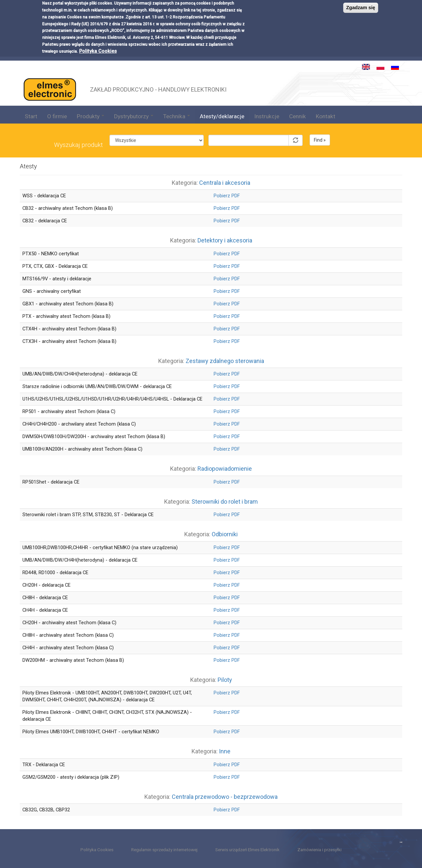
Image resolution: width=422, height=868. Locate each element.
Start (31, 116)
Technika (177, 116)
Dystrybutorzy (134, 116)
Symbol (255, 130)
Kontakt (326, 116)
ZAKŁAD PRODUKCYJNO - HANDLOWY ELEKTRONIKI (158, 89)
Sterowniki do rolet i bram (225, 502)
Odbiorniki (225, 534)
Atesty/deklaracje (222, 116)
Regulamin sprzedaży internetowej (164, 850)
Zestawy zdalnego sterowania (225, 361)
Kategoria (156, 130)
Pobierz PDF (227, 196)
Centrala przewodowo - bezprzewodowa (225, 797)
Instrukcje (267, 116)
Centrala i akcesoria (225, 183)
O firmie (57, 116)
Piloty (225, 680)
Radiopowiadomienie (225, 469)
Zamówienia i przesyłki (319, 850)
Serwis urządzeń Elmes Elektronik (247, 850)
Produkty (90, 116)
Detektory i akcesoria (225, 240)
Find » (320, 140)
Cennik (298, 116)
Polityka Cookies (98, 29)
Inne (225, 751)
